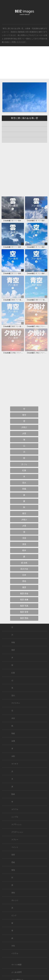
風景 (24, 587)
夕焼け (24, 427)
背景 (13, 855)
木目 (13, 718)
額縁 (13, 794)
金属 (13, 741)
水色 (13, 946)
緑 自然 (24, 563)
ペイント (15, 847)
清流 (24, 544)
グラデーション (17, 832)
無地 (13, 870)
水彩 (13, 756)
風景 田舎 (24, 594)
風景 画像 (24, 600)
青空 (24, 415)
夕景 (24, 433)
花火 (24, 483)
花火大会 (24, 569)
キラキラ (15, 764)
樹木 (24, 550)
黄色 (13, 893)
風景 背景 (24, 612)
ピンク (14, 915)
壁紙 (13, 862)
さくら (24, 464)
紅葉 (24, 470)
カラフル (15, 809)
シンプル (15, 817)
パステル (15, 953)
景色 (24, 581)
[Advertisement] (24, 65)
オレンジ (15, 900)
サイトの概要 (16, 965)
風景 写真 (24, 606)
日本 (24, 575)
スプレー (15, 840)
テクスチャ (16, 703)
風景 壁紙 (24, 618)
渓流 (24, 538)
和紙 (13, 733)
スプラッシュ (16, 824)
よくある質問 (16, 972)
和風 (24, 489)
